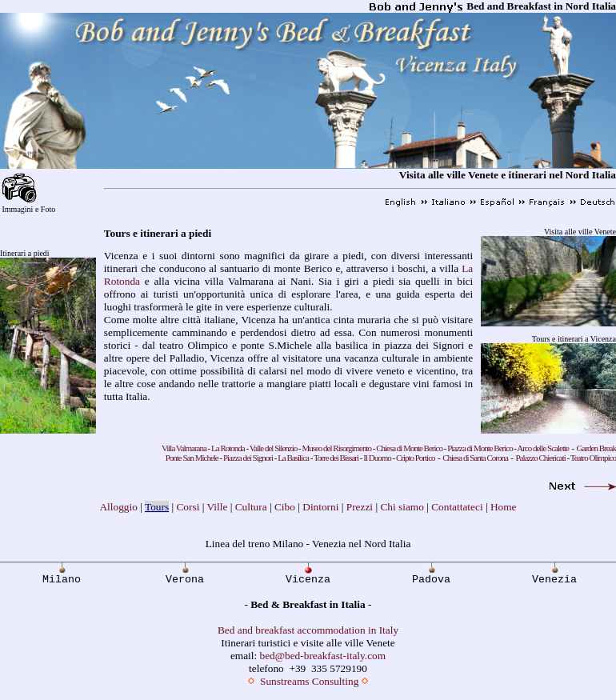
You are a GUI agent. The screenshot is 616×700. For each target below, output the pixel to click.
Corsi (188, 507)
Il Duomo (377, 458)
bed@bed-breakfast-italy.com (323, 656)
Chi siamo (402, 507)
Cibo (285, 507)
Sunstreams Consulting (309, 681)
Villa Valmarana (184, 448)
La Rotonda (228, 448)
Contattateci (457, 507)
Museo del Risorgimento (336, 448)
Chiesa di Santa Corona (475, 458)
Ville (217, 507)
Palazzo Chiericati (540, 458)
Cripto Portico (416, 458)
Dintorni (320, 507)
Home (504, 507)
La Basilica (293, 458)
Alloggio (118, 507)
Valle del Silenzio (274, 448)
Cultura (251, 507)
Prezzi (360, 507)
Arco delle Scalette (543, 448)
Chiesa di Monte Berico (409, 448)
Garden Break (596, 448)
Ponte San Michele (192, 458)
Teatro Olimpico (593, 458)
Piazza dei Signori (248, 458)
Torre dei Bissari (337, 458)
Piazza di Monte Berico (480, 448)
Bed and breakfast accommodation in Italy (308, 630)
